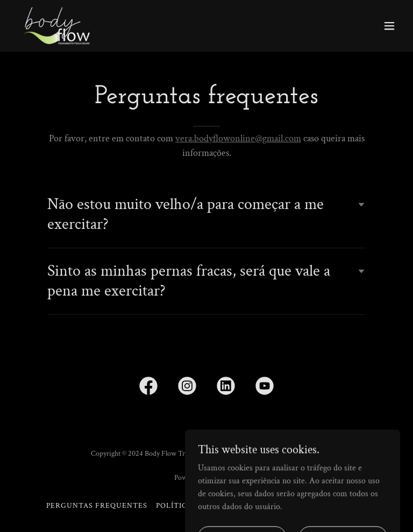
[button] (389, 26)
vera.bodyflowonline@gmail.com (238, 138)
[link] (56, 26)
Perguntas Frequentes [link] (97, 506)
